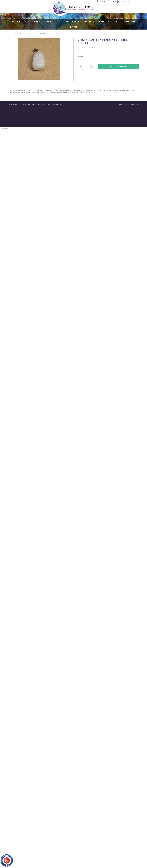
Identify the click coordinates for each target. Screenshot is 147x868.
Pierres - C (35, 34)
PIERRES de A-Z (88, 22)
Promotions (131, 22)
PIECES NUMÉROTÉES (72, 22)
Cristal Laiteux (44, 34)
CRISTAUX (36, 22)
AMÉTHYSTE (16, 22)
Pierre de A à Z (25, 34)
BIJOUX (26, 22)
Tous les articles (14, 34)
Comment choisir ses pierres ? (110, 22)
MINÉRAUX (47, 22)
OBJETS (58, 22)
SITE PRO (74, 27)
